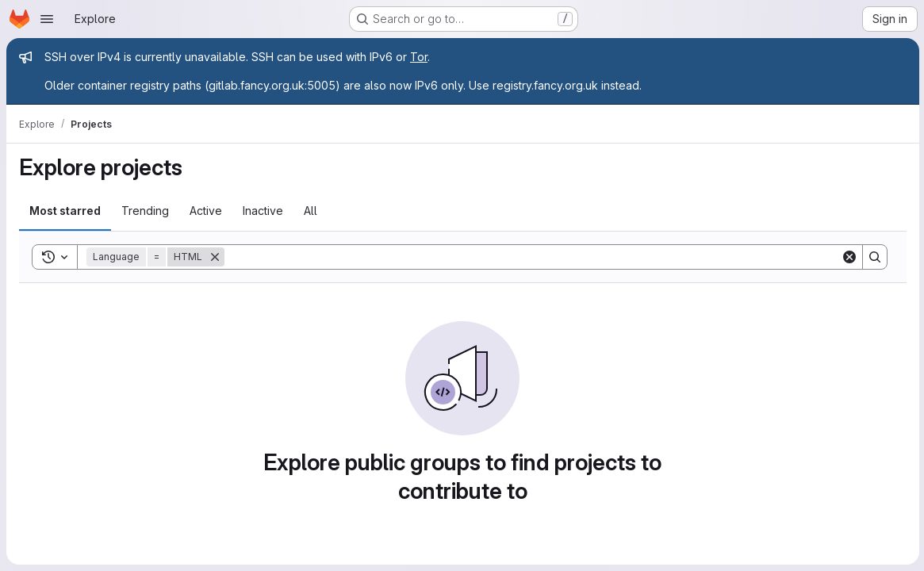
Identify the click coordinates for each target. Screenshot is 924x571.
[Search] (532, 257)
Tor (419, 57)
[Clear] (848, 257)
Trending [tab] (145, 211)
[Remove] (215, 257)
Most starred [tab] (65, 211)
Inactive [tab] (263, 211)
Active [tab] (206, 211)
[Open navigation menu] (47, 19)
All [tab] (311, 211)
